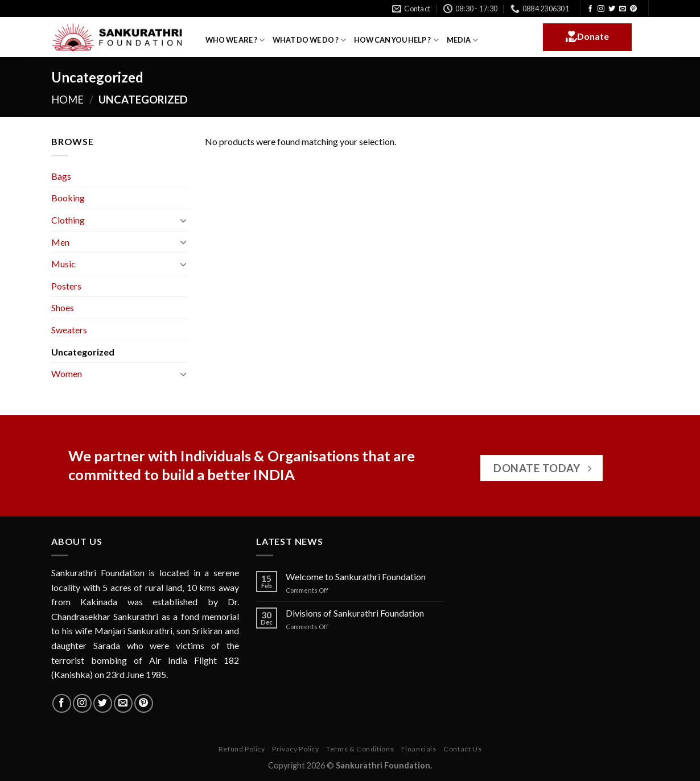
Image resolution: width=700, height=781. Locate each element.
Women (67, 373)
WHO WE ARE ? (235, 40)
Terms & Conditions (360, 749)
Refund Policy (242, 749)
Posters (66, 286)
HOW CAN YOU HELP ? (396, 40)
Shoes (63, 307)
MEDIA (462, 40)
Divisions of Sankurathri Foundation (355, 613)
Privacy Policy (296, 749)
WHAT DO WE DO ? (309, 40)
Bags (61, 176)
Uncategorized (83, 352)
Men (60, 242)
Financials (419, 749)
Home (67, 100)
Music (63, 264)
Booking (68, 198)
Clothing (68, 220)
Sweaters (69, 330)
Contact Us (462, 749)
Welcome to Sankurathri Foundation (356, 577)
